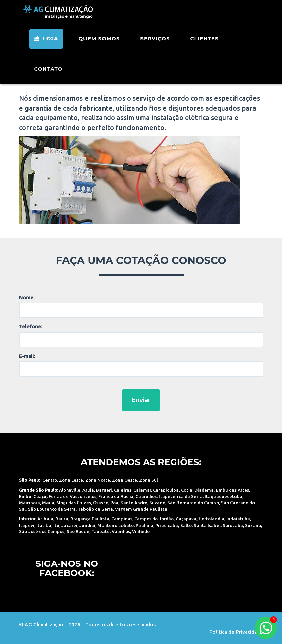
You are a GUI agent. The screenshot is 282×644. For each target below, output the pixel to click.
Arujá (88, 490)
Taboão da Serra (95, 509)
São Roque (78, 531)
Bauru (62, 519)
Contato (49, 78)
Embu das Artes (232, 490)
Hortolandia (211, 519)
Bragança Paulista (90, 519)
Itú (56, 525)
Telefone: (31, 327)
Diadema (204, 490)
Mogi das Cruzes (74, 503)
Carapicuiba (166, 490)
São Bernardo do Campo (193, 503)
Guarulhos (146, 496)
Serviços (155, 47)
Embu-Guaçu (33, 496)
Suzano (157, 503)
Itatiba (44, 525)
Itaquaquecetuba (223, 496)
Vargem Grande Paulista (141, 509)
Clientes (205, 47)
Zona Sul (149, 480)
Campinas (122, 519)
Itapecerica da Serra (181, 496)
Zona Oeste (125, 480)
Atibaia (45, 519)
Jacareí (69, 525)
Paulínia (145, 525)
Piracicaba (167, 525)
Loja (46, 47)
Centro (50, 480)
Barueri (104, 490)
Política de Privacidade (236, 632)
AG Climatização (62, 18)
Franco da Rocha (116, 496)
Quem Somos (99, 47)
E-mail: (27, 356)
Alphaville (70, 490)
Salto (186, 525)
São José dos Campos (42, 531)
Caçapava (186, 519)
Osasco (101, 503)
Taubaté (100, 531)
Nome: (27, 297)
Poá (114, 503)
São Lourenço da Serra (52, 509)
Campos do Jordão (154, 519)
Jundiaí (87, 525)
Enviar (141, 400)
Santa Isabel (207, 525)
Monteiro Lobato (116, 525)
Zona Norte (98, 480)
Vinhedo (141, 531)
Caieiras (123, 490)
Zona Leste (71, 480)
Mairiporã (30, 503)
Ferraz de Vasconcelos (72, 496)
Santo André (134, 503)
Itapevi (27, 525)
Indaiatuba (238, 519)
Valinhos (121, 531)
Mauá (48, 503)
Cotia (187, 490)
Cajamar (142, 490)
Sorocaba (233, 525)
